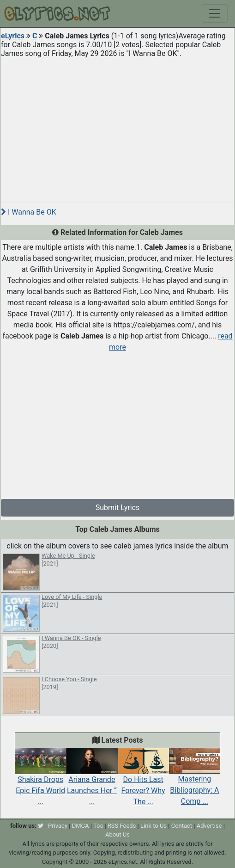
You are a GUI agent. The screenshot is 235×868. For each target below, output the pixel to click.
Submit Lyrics (118, 508)
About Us (117, 834)
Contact (182, 826)
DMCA (81, 826)
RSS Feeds (122, 826)
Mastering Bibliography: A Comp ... (195, 781)
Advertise (209, 826)
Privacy (58, 826)
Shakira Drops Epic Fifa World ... (40, 781)
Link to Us (154, 826)
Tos (98, 826)
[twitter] (41, 826)
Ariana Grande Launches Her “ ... (92, 781)
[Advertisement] (117, 127)
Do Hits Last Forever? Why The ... (143, 781)
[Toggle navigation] (215, 13)
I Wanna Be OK (29, 212)
